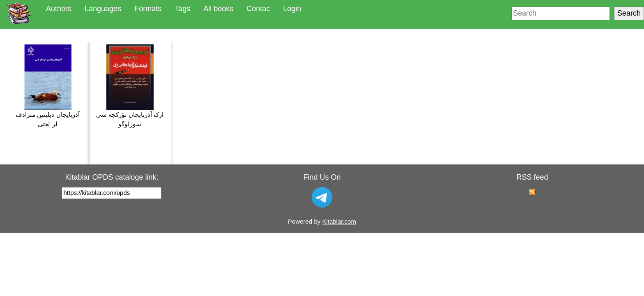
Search (629, 13)
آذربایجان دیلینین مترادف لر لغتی (47, 86)
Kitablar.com (339, 221)
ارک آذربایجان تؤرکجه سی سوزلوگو (130, 86)
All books (218, 9)
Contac (258, 9)
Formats (148, 9)
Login (292, 9)
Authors (59, 9)
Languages (103, 9)
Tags (182, 9)
